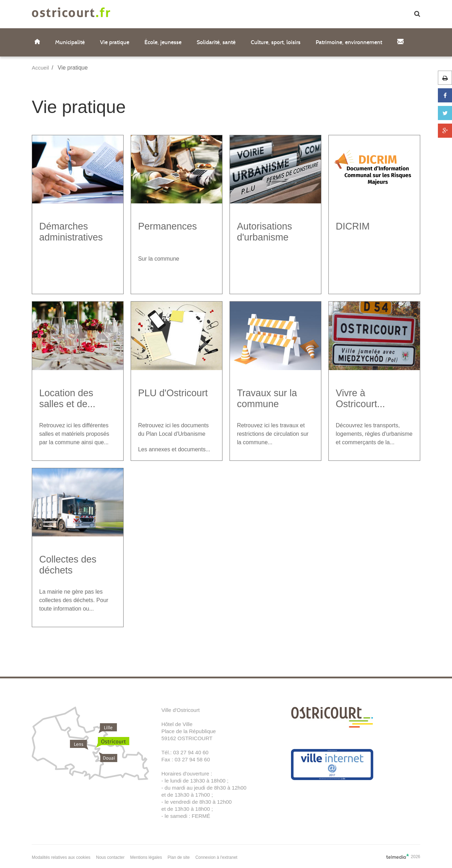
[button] (417, 14)
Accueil (40, 68)
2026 (403, 856)
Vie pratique (115, 42)
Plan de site (179, 857)
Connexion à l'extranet (216, 857)
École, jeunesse (163, 42)
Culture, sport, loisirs (276, 42)
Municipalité (70, 42)
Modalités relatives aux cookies (61, 857)
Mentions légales (146, 857)
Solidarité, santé (216, 42)
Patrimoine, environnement (349, 42)
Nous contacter (110, 857)
